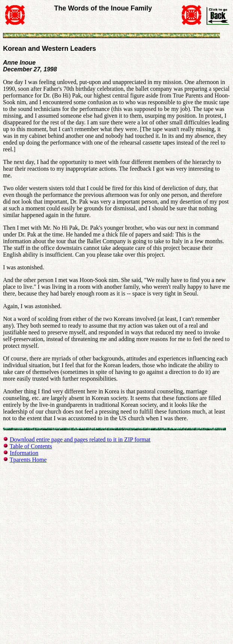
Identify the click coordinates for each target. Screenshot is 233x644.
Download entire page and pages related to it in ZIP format (80, 439)
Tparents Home (28, 460)
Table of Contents (31, 446)
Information (24, 453)
